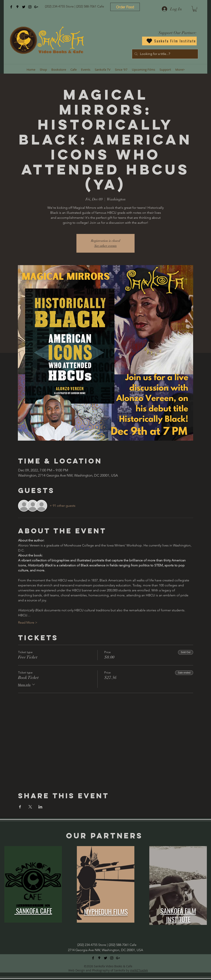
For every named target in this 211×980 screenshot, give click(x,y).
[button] (195, 9)
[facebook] (11, 7)
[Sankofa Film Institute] (169, 41)
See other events (105, 246)
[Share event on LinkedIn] (40, 807)
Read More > (28, 622)
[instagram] (30, 7)
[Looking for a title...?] (165, 54)
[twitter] (24, 7)
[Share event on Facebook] (20, 807)
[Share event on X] (30, 807)
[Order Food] (125, 7)
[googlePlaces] (17, 7)
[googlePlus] (36, 7)
